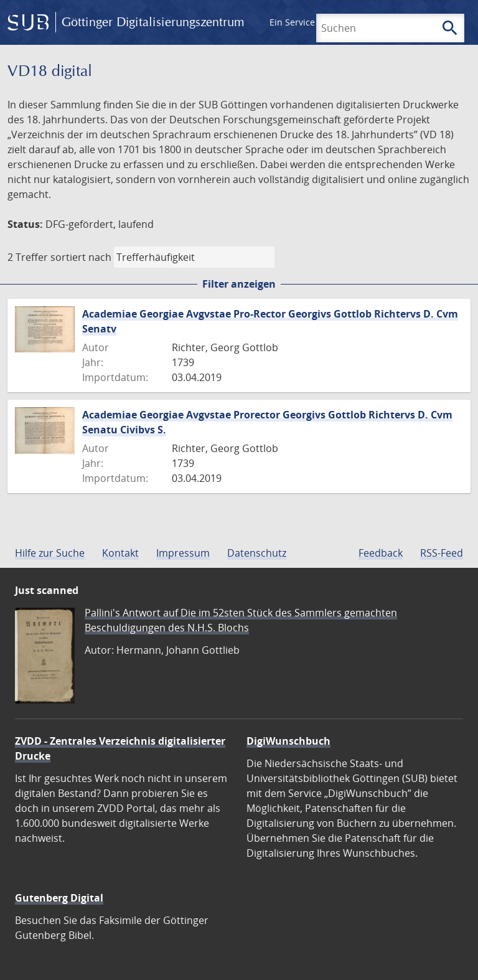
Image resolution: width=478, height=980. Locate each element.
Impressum (183, 553)
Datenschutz (257, 553)
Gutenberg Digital (59, 898)
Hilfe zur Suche (50, 553)
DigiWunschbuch (288, 741)
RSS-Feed (442, 553)
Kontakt (120, 553)
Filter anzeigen (239, 284)
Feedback (381, 553)
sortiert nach (81, 257)
